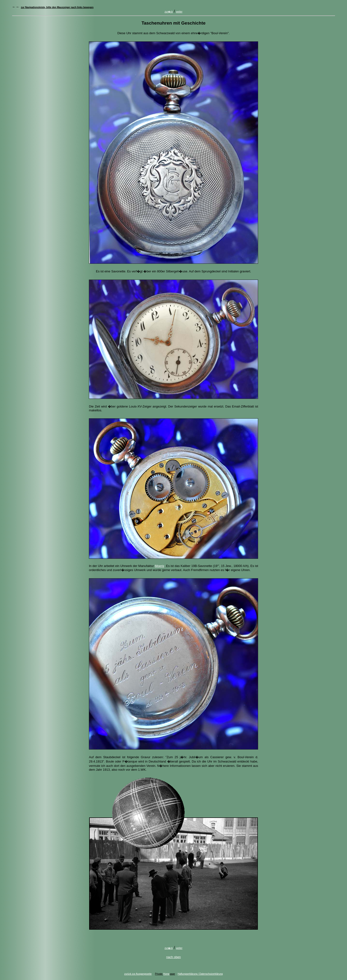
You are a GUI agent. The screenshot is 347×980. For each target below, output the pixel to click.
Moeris (160, 566)
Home (166, 974)
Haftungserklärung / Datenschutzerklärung (200, 974)
